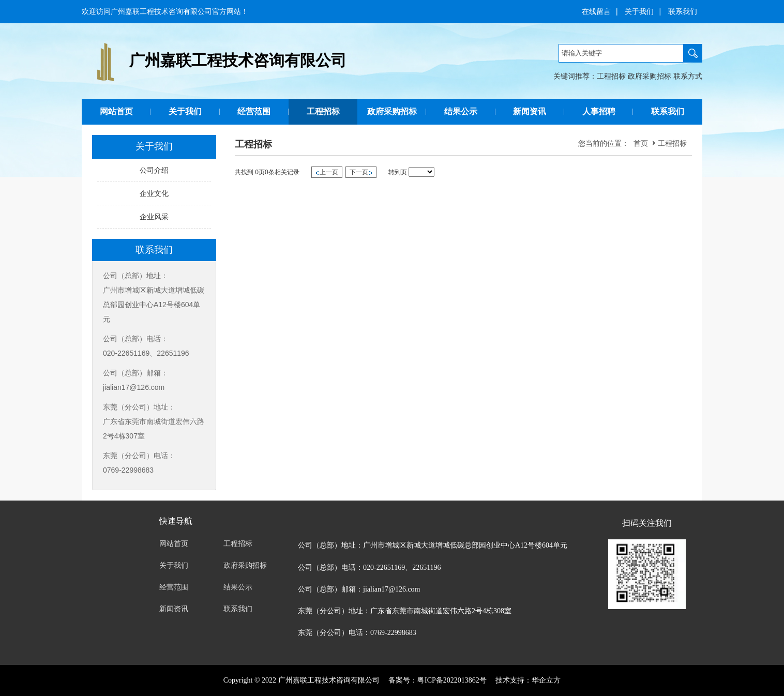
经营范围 (254, 111)
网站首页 (116, 111)
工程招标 (611, 76)
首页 (641, 143)
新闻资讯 (530, 111)
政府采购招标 (650, 76)
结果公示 (461, 111)
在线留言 (596, 11)
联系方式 (688, 76)
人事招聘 (599, 111)
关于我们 (639, 11)
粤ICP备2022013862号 (452, 680)
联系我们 (683, 11)
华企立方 (546, 680)
